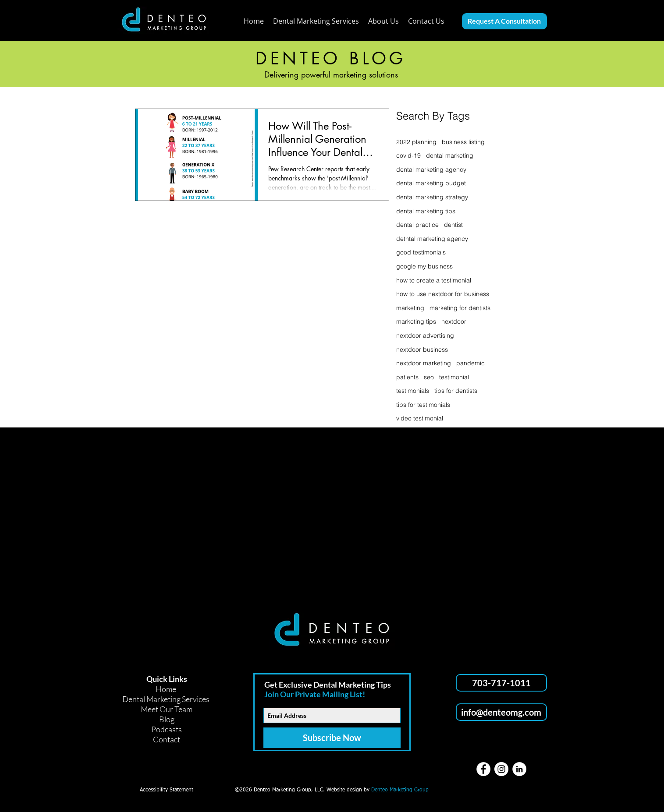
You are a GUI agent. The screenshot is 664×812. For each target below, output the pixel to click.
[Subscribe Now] (332, 738)
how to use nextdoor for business (443, 294)
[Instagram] (501, 769)
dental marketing (450, 155)
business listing (463, 142)
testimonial (454, 377)
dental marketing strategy (432, 197)
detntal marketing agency (432, 239)
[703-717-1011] (501, 683)
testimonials (413, 391)
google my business (424, 266)
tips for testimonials (423, 405)
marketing (410, 308)
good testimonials (421, 252)
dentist (453, 225)
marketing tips (416, 321)
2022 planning (416, 142)
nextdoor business (422, 350)
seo (429, 377)
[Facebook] (483, 769)
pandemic (470, 363)
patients (407, 377)
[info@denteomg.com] (501, 712)
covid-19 (408, 155)
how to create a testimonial (434, 280)
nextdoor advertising (425, 335)
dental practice (417, 225)
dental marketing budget (431, 183)
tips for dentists (456, 391)
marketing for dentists (460, 308)
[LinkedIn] (519, 769)
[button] (384, 21)
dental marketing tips (426, 211)
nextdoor (454, 321)
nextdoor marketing (424, 363)
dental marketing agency (431, 169)
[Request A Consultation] (504, 21)
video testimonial (420, 418)
